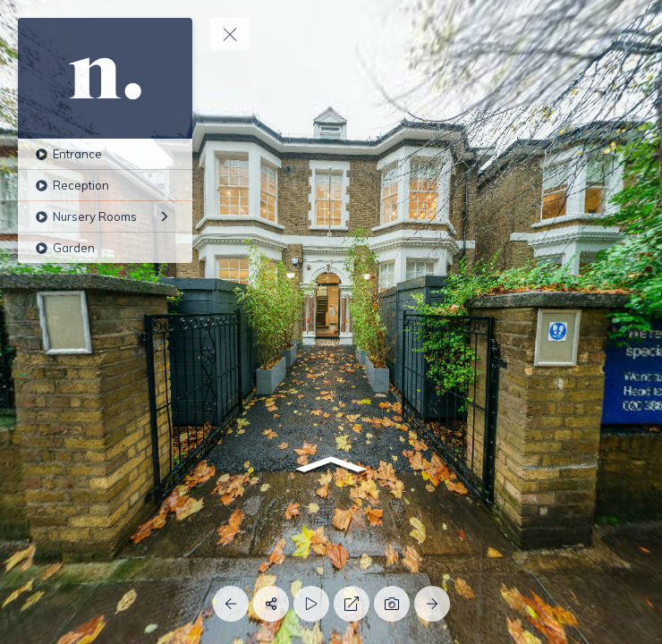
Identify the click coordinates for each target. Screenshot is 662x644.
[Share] (271, 604)
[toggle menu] (230, 34)
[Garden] (105, 248)
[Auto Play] (311, 604)
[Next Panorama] (432, 604)
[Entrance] (105, 154)
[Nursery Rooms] (105, 216)
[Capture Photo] (392, 604)
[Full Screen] (352, 604)
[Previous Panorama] (231, 604)
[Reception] (105, 185)
